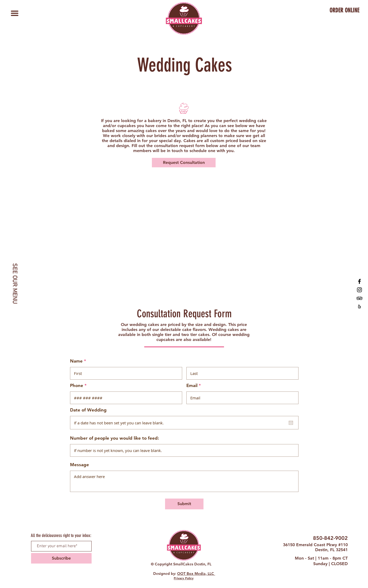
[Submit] (184, 504)
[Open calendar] (291, 423)
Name (76, 361)
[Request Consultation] (184, 163)
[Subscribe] (61, 558)
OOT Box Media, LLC (196, 574)
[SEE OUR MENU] (14, 283)
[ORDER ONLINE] (344, 11)
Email (192, 386)
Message (79, 465)
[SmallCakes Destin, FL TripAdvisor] (359, 298)
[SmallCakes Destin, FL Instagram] (359, 290)
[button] (14, 13)
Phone (77, 386)
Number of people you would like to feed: (115, 438)
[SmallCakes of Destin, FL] (359, 281)
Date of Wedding (88, 410)
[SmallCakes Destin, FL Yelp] (359, 307)
